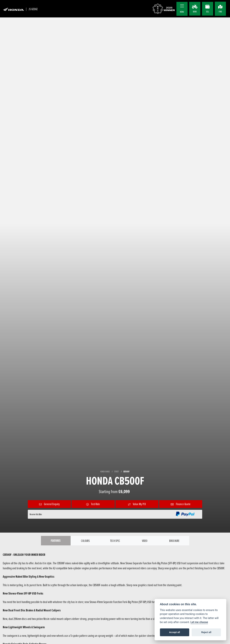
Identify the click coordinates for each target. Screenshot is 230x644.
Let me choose (199, 622)
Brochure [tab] (174, 541)
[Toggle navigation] (182, 6)
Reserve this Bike (36, 514)
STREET (116, 472)
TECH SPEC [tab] (115, 541)
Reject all (206, 632)
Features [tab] (56, 541)
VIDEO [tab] (145, 541)
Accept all (175, 632)
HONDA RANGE (105, 472)
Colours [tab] (85, 541)
